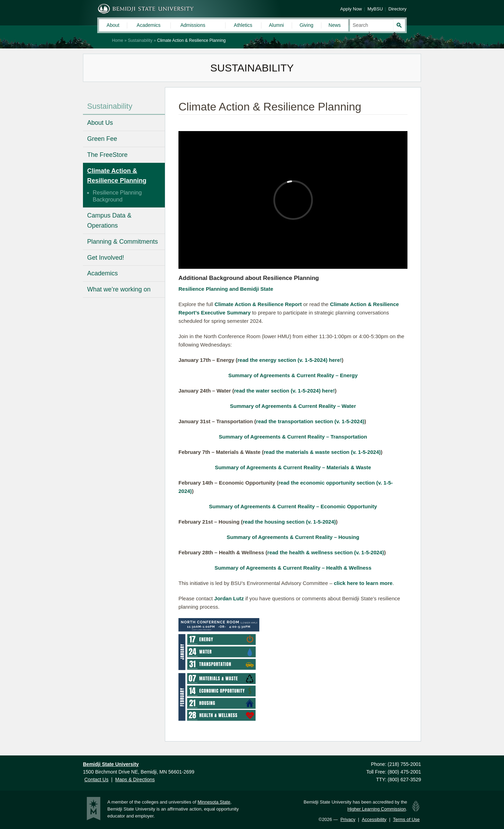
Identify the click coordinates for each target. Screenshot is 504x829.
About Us (100, 123)
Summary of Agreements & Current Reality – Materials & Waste (293, 467)
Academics (148, 25)
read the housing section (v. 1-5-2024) (289, 522)
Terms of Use (406, 819)
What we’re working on (119, 289)
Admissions (193, 25)
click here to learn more (363, 583)
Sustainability (140, 40)
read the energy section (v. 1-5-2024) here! (289, 360)
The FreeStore (107, 155)
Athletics (243, 25)
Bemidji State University (146, 9)
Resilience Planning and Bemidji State (226, 289)
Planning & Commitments (123, 242)
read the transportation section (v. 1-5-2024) (310, 421)
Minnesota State (214, 802)
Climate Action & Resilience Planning (117, 176)
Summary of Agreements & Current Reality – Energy (293, 375)
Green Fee (102, 139)
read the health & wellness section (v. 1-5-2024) (326, 552)
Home (117, 40)
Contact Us (96, 779)
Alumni (277, 25)
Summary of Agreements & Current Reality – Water (293, 406)
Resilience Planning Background (117, 196)
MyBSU (375, 9)
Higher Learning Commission (377, 809)
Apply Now (351, 9)
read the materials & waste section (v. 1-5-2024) (322, 452)
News (335, 25)
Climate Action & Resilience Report (258, 304)
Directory (397, 9)
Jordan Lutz (229, 598)
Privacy (348, 819)
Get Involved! (106, 258)
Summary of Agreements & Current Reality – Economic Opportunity (293, 506)
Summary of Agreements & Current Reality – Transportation (293, 437)
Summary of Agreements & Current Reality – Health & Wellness (293, 568)
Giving (306, 25)
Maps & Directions (135, 779)
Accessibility (374, 819)
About (113, 25)
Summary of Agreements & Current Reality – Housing (293, 537)
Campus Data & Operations (109, 220)
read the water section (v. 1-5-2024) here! (285, 391)
